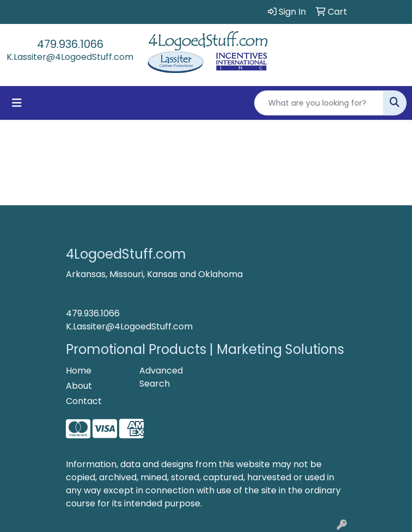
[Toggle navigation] (17, 103)
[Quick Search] (319, 103)
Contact (84, 401)
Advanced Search (161, 377)
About (79, 386)
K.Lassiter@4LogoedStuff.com (70, 57)
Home (79, 371)
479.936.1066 (70, 44)
